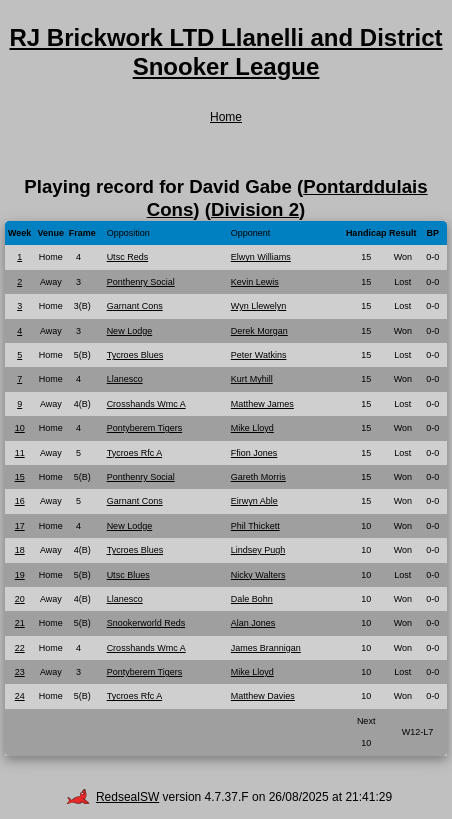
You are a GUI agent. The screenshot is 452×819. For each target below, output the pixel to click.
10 (20, 428)
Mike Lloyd (252, 428)
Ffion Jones (254, 453)
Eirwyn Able (254, 501)
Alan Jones (253, 623)
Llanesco (125, 379)
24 (20, 696)
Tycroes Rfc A (135, 453)
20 (20, 599)
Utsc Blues (128, 575)
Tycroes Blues (135, 355)
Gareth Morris (258, 477)
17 (20, 526)
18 (20, 550)
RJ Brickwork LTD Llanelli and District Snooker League (226, 52)
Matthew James (262, 404)
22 (20, 648)
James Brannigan (266, 648)
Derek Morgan (259, 331)
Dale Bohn (252, 599)
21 (20, 623)
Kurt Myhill (252, 379)
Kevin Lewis (255, 282)
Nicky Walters (258, 575)
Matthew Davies (263, 696)
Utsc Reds (128, 257)
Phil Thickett (255, 526)
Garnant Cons (135, 306)
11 (20, 453)
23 (20, 672)
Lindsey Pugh (258, 550)
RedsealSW (112, 797)
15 (20, 477)
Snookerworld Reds (146, 623)
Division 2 (255, 209)
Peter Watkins (259, 355)
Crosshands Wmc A (146, 404)
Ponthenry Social (141, 282)
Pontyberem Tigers (145, 428)
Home (226, 117)
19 (20, 575)
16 (20, 501)
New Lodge (130, 331)
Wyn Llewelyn (258, 306)
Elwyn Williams (261, 257)
